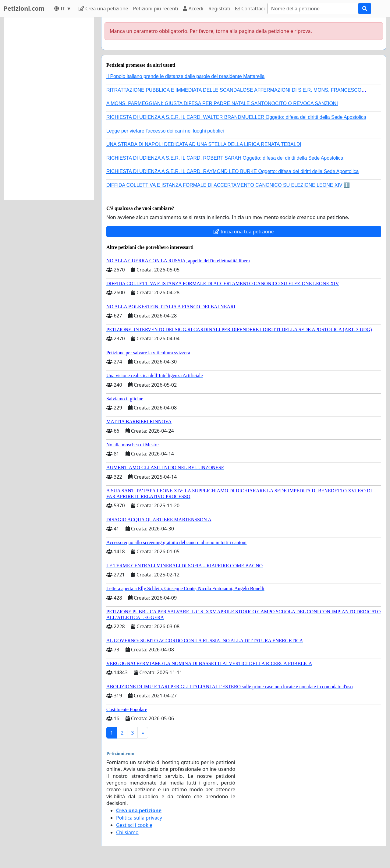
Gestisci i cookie (134, 825)
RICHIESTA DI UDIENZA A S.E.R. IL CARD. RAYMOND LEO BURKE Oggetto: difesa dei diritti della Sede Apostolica (232, 171)
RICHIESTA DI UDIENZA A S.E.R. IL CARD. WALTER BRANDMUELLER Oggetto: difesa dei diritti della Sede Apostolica (236, 117)
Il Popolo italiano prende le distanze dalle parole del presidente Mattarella (185, 76)
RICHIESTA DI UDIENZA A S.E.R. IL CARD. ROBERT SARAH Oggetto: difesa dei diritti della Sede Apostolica (225, 158)
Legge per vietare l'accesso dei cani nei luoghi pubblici (165, 131)
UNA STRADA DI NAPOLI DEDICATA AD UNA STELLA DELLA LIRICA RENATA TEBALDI (204, 144)
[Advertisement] (49, 109)
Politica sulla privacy (139, 818)
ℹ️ (347, 185)
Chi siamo (127, 832)
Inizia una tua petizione (244, 232)
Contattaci (250, 9)
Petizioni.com (24, 8)
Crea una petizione (103, 9)
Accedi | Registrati (206, 9)
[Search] (313, 9)
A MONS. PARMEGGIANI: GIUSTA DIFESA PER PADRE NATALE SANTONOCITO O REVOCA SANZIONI (222, 103)
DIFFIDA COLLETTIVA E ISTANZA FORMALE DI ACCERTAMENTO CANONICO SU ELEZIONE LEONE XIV (224, 185)
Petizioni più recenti (156, 9)
